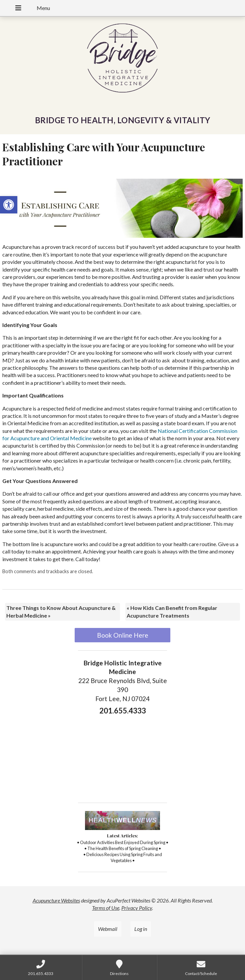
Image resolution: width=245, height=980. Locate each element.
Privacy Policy (137, 908)
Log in (141, 929)
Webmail (108, 929)
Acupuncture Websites (56, 900)
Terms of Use (106, 908)
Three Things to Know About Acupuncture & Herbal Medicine (61, 611)
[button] (9, 205)
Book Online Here (123, 635)
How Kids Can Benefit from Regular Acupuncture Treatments (172, 611)
